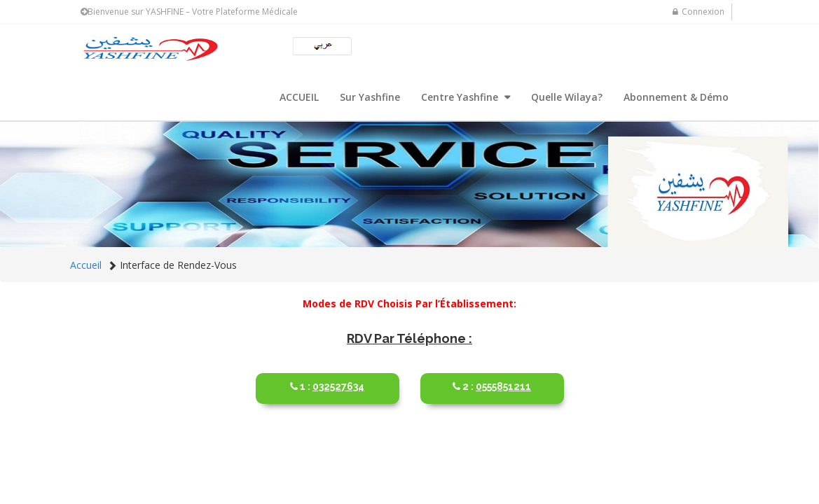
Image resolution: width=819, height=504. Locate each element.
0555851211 (492, 381)
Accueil (86, 265)
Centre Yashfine (461, 97)
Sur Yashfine (370, 97)
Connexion (698, 12)
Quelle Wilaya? (567, 97)
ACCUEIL (299, 97)
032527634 (328, 381)
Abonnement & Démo (676, 97)
